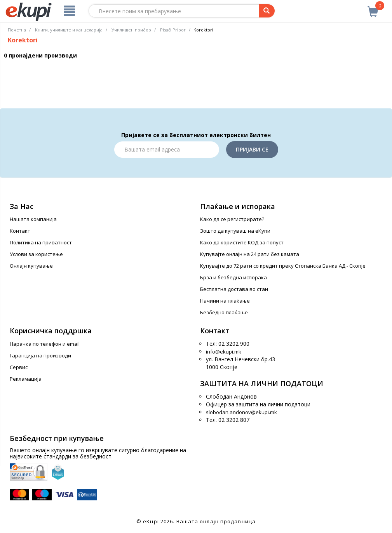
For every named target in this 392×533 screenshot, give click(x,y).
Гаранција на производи (40, 355)
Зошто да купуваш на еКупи (235, 231)
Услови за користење (36, 254)
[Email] (167, 150)
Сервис (19, 367)
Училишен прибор (131, 30)
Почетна (17, 30)
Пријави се (252, 149)
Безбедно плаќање (224, 312)
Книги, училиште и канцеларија (69, 30)
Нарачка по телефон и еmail (45, 344)
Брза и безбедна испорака (233, 277)
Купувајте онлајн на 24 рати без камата (250, 254)
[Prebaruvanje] (267, 11)
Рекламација (26, 379)
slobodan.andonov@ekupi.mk (241, 412)
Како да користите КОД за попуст (242, 242)
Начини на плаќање (225, 301)
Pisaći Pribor (173, 30)
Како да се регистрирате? (232, 219)
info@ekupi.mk (224, 352)
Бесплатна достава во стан (234, 289)
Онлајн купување (31, 266)
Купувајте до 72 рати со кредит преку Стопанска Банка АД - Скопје (283, 266)
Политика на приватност (41, 242)
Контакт (20, 231)
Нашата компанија (33, 219)
